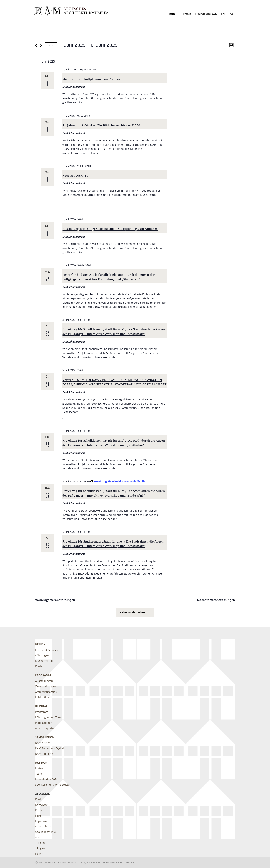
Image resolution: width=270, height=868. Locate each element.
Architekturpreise (46, 692)
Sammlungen (45, 737)
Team (39, 774)
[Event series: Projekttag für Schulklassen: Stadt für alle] (118, 481)
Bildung (41, 706)
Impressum (42, 821)
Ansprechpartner (46, 728)
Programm (43, 675)
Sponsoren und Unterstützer (53, 785)
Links (38, 816)
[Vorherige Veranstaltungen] (36, 45)
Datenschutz (43, 826)
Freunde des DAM (206, 14)
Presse (187, 14)
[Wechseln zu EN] (223, 14)
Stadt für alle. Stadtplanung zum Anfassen (92, 79)
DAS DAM (41, 763)
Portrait (40, 768)
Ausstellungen (44, 681)
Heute (173, 14)
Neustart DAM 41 (75, 176)
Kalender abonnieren (133, 612)
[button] (232, 14)
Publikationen (44, 697)
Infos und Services (47, 650)
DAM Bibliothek (45, 754)
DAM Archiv (42, 743)
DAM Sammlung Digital (50, 748)
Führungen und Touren (50, 717)
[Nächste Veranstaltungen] (41, 45)
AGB (38, 837)
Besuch (40, 644)
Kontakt (40, 666)
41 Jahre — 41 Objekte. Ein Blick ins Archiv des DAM (101, 125)
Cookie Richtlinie (45, 832)
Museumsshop (44, 661)
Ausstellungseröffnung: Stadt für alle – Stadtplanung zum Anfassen (110, 229)
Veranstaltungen (45, 686)
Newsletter (42, 805)
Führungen (42, 655)
